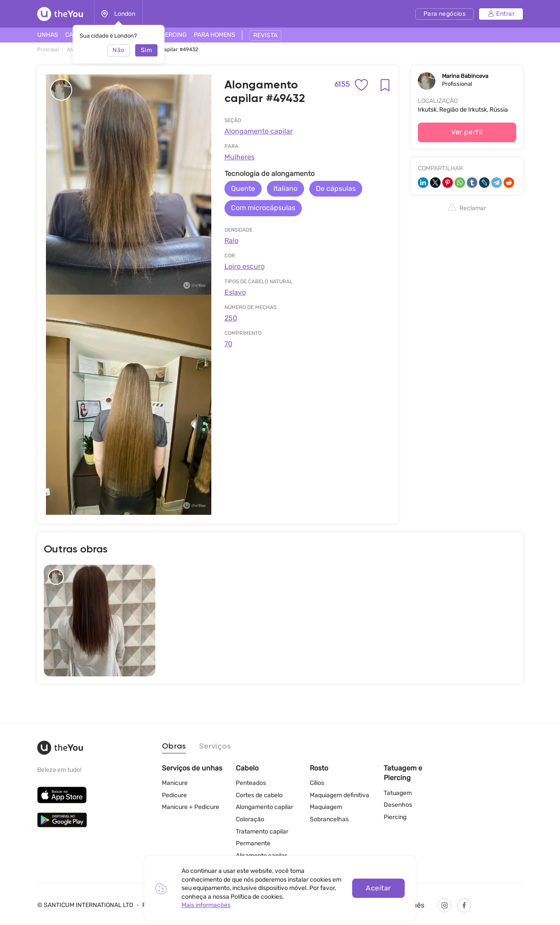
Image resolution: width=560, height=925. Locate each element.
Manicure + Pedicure (191, 807)
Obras (174, 746)
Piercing (395, 817)
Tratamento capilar (262, 832)
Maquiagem (326, 807)
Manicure (175, 783)
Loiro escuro (245, 266)
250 (231, 318)
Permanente (253, 843)
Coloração (250, 819)
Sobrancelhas (329, 819)
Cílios (317, 783)
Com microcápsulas (263, 208)
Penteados (251, 783)
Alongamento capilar (259, 131)
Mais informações (206, 905)
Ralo (231, 241)
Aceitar (378, 888)
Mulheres (240, 157)
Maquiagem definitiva (339, 795)
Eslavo (235, 292)
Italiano (285, 188)
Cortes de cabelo (259, 795)
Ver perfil (467, 132)
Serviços (215, 746)
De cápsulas (336, 188)
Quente (243, 188)
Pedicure (174, 795)
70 (228, 344)
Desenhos (398, 805)
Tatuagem (398, 793)
